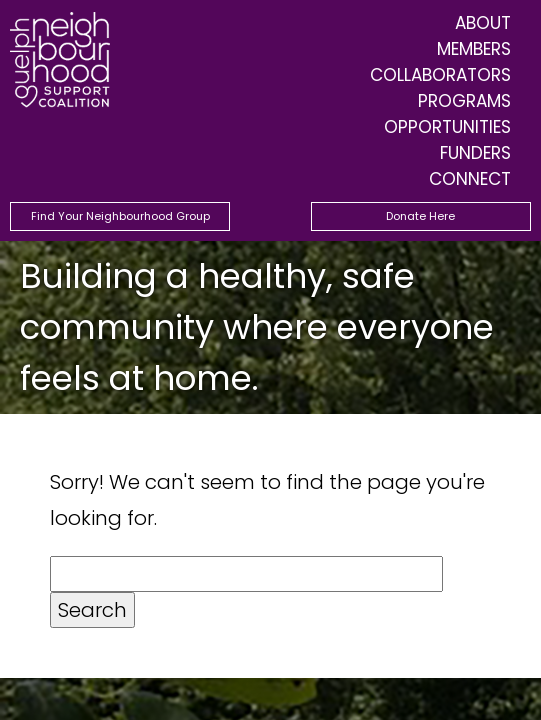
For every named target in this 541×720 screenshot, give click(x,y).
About (483, 23)
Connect (470, 179)
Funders (475, 153)
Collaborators (440, 75)
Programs (464, 101)
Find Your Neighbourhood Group (120, 216)
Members (474, 49)
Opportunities (447, 127)
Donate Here (420, 216)
